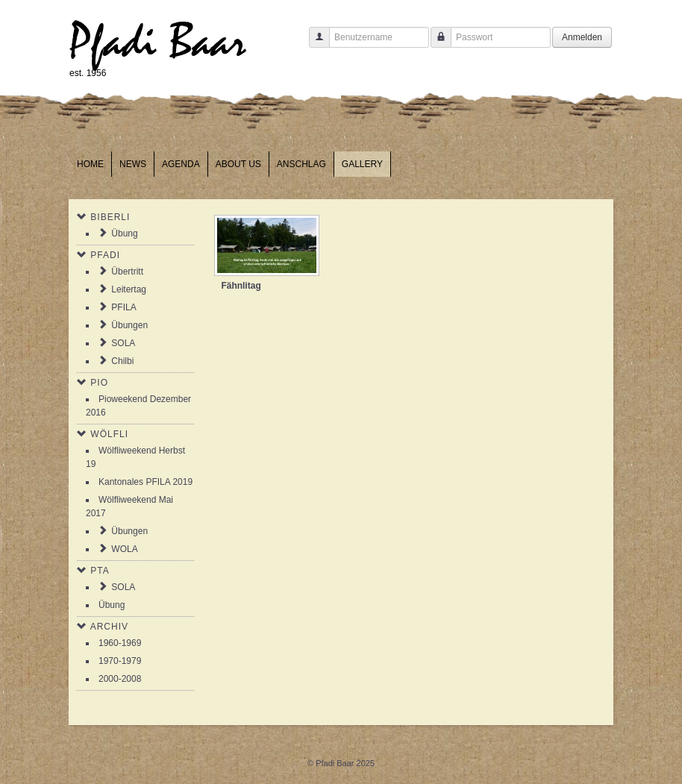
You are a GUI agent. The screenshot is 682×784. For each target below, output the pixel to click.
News (133, 164)
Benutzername (314, 44)
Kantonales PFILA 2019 (146, 482)
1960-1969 (120, 643)
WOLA (124, 549)
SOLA (123, 343)
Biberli (110, 217)
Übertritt (127, 272)
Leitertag (129, 289)
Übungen (129, 325)
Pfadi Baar (158, 42)
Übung (124, 233)
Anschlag (301, 164)
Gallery (362, 164)
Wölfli (109, 434)
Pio (99, 383)
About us (238, 164)
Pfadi (105, 255)
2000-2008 (120, 679)
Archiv (109, 627)
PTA (100, 571)
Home (90, 164)
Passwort (435, 44)
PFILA (123, 307)
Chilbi (122, 361)
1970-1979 (120, 661)
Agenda (181, 164)
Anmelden (582, 37)
